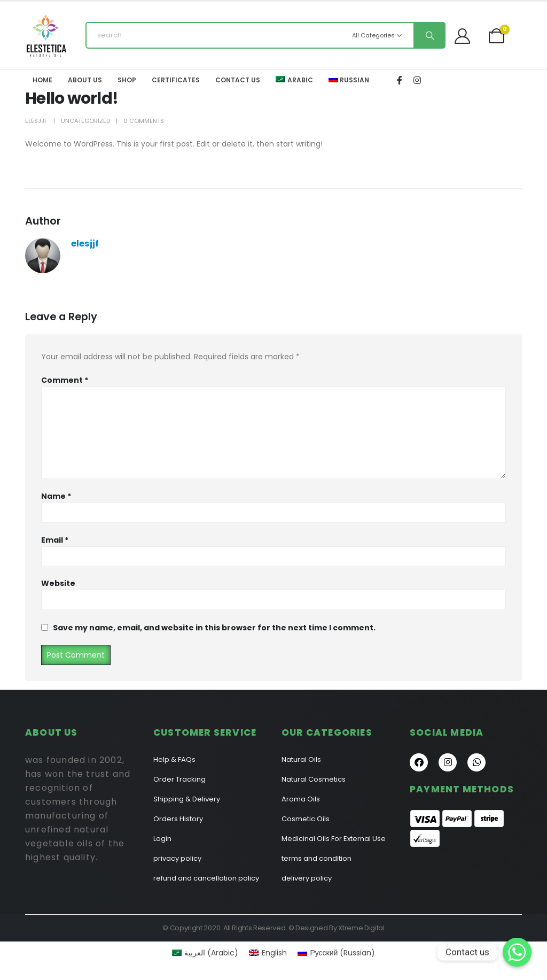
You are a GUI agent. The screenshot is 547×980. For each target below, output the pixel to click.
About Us (85, 80)
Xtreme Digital (361, 928)
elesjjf (36, 121)
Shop (127, 80)
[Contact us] (517, 952)
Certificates (176, 80)
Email (55, 540)
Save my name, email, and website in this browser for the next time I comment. (214, 628)
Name (56, 496)
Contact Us (238, 80)
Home (42, 80)
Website (58, 583)
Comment (65, 380)
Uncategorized (85, 121)
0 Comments (144, 121)
